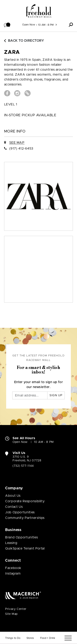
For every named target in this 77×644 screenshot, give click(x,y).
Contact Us (14, 507)
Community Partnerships (25, 518)
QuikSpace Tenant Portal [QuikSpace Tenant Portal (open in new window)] (25, 548)
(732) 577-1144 (23, 466)
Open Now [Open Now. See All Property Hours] (20, 442)
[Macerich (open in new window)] (23, 595)
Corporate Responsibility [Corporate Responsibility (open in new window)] (25, 501)
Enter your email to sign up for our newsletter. (39, 385)
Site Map (11, 614)
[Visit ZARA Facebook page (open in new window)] (7, 93)
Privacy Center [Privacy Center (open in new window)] (16, 609)
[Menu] (68, 638)
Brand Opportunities (21, 537)
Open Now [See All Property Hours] (29, 25)
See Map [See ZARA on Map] (17, 143)
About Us (13, 496)
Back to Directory (24, 41)
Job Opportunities (20, 512)
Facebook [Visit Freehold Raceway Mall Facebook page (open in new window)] (13, 568)
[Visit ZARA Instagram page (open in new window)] (17, 93)
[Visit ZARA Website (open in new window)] (28, 93)
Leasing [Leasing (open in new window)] (11, 543)
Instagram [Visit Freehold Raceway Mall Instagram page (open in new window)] (13, 574)
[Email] (30, 395)
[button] (7, 25)
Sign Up (56, 395)
